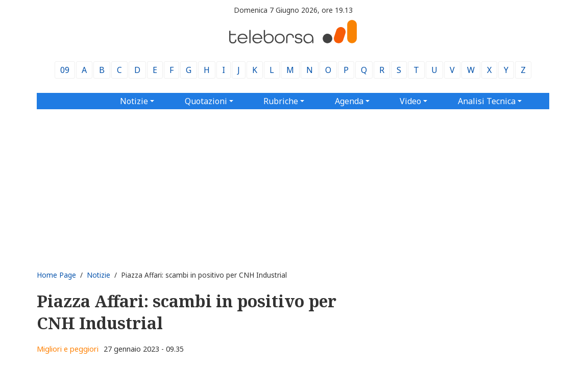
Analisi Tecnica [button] (487, 101)
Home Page (56, 275)
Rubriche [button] (281, 101)
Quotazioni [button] (206, 101)
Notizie (99, 275)
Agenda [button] (349, 101)
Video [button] (410, 101)
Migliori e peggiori (68, 349)
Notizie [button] (134, 101)
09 (65, 70)
